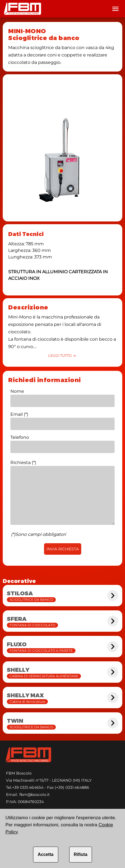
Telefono (20, 437)
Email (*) (19, 414)
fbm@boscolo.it (35, 795)
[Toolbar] (115, 9)
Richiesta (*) (23, 463)
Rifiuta (81, 854)
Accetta (46, 854)
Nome (17, 391)
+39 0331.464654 (28, 787)
